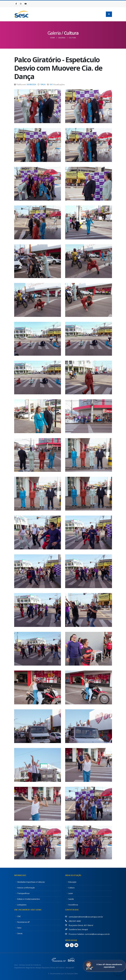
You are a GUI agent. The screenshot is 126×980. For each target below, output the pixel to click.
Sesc (19, 928)
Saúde (71, 899)
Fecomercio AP (24, 922)
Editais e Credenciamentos (29, 899)
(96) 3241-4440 (75, 921)
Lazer (71, 893)
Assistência (73, 905)
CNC (19, 916)
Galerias (62, 38)
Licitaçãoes (22, 905)
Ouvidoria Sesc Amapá (78, 929)
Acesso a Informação (26, 888)
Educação (72, 882)
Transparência (23, 893)
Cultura (72, 38)
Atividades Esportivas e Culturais (31, 882)
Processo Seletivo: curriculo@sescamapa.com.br (89, 934)
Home (53, 38)
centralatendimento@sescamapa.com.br (86, 917)
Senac (20, 933)
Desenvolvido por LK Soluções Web (64, 974)
